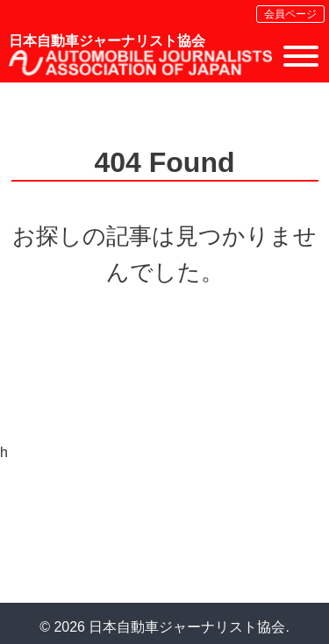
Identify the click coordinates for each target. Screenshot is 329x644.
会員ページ (290, 14)
